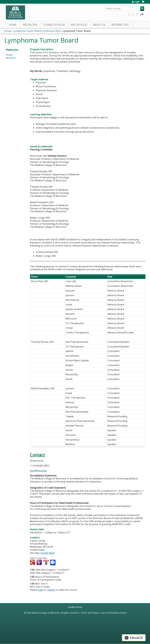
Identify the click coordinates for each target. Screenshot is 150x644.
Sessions (11, 58)
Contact (37, 455)
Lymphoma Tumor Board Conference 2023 (37, 31)
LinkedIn (138, 14)
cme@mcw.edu (75, 607)
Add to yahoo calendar (39, 563)
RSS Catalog (79, 25)
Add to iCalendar (46, 562)
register (51, 590)
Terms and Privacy (90, 613)
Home (13, 25)
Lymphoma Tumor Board (77, 31)
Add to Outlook (53, 563)
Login (137, 2)
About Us (99, 25)
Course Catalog (54, 25)
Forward (142, 14)
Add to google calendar (33, 563)
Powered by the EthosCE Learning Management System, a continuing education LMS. (134, 638)
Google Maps (48, 553)
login (40, 590)
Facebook (130, 14)
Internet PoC (120, 25)
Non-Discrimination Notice (114, 613)
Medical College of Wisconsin (46, 613)
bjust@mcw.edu (38, 471)
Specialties (30, 25)
